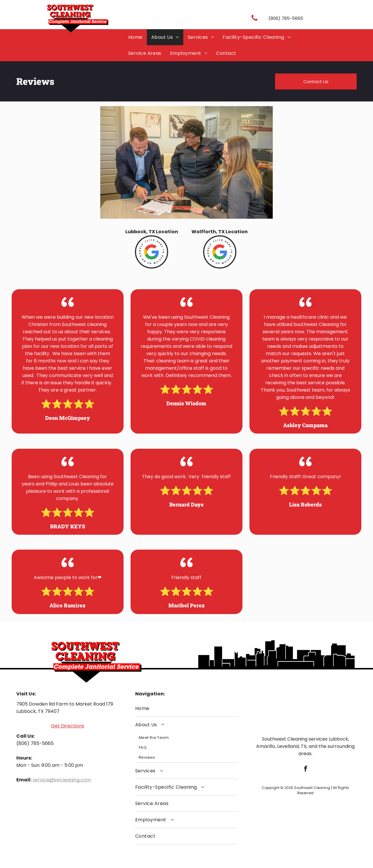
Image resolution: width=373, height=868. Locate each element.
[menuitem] (135, 37)
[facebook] (306, 769)
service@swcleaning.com (62, 780)
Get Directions (68, 726)
